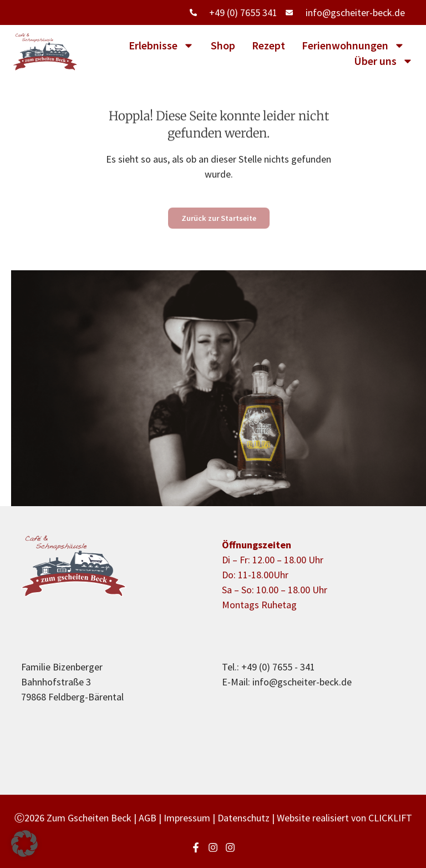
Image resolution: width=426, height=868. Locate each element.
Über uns (384, 61)
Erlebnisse (161, 46)
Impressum (187, 818)
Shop (223, 46)
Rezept (268, 46)
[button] (24, 844)
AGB (148, 818)
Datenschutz (244, 818)
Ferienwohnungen (353, 46)
